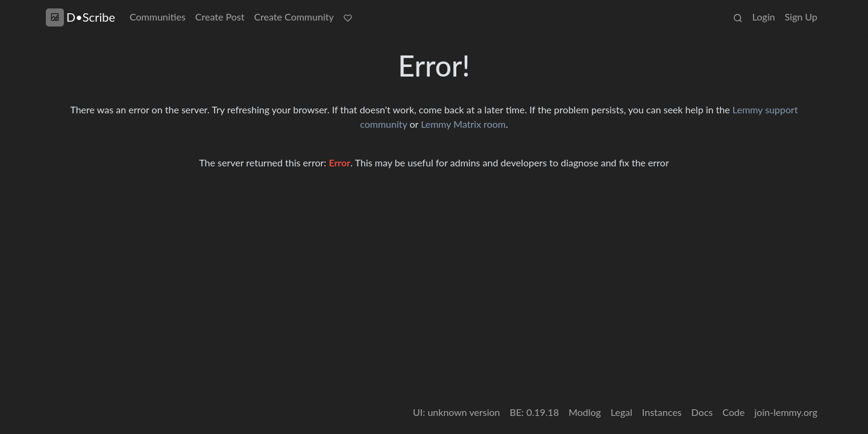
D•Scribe (80, 17)
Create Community (294, 17)
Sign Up (801, 17)
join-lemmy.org (786, 412)
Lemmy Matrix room (463, 124)
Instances (662, 412)
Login (764, 17)
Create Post (220, 17)
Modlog (585, 412)
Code (734, 412)
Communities (158, 17)
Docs (702, 412)
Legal (621, 412)
